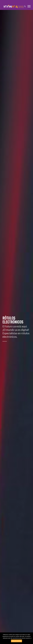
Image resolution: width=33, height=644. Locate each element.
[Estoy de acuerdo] (31, 638)
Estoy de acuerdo (16, 641)
